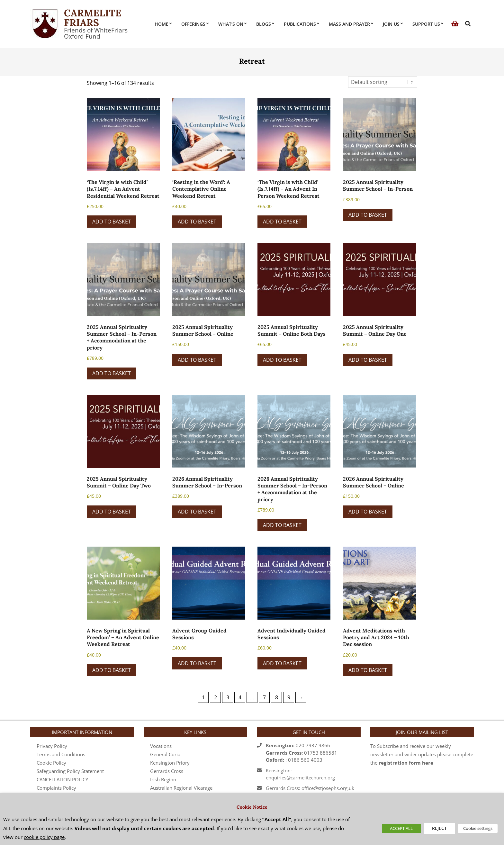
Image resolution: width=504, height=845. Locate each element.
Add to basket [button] (112, 222)
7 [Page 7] (264, 697)
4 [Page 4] (240, 697)
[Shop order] (383, 82)
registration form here (406, 763)
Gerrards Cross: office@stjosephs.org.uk (310, 788)
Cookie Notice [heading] (252, 807)
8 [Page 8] (277, 697)
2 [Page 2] (216, 697)
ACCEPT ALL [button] (401, 828)
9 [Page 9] (289, 697)
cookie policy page (44, 837)
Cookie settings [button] (478, 828)
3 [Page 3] (228, 697)
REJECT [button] (439, 828)
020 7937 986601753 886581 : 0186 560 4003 (301, 753)
